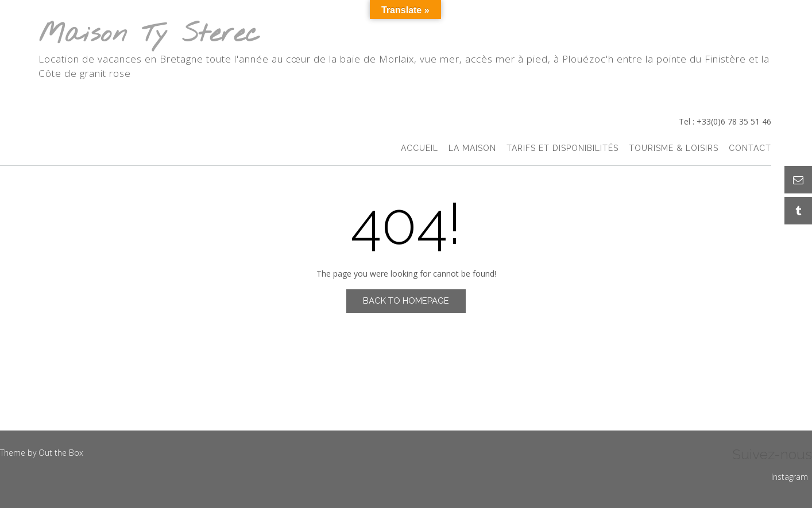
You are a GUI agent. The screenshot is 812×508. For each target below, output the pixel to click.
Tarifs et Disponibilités (562, 148)
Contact (750, 148)
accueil (419, 148)
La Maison (472, 148)
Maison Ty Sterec (149, 35)
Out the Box (61, 453)
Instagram (790, 477)
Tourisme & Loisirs (674, 148)
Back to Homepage (406, 301)
